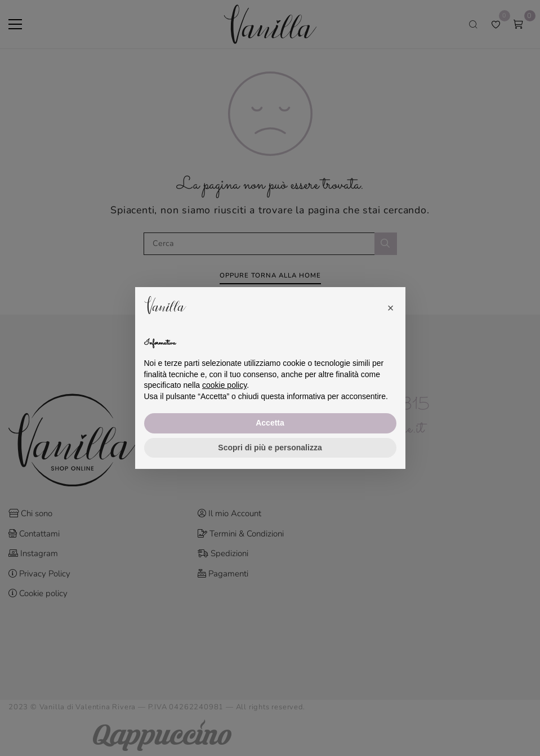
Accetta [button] (270, 423)
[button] (391, 305)
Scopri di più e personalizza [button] (270, 448)
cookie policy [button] (224, 385)
